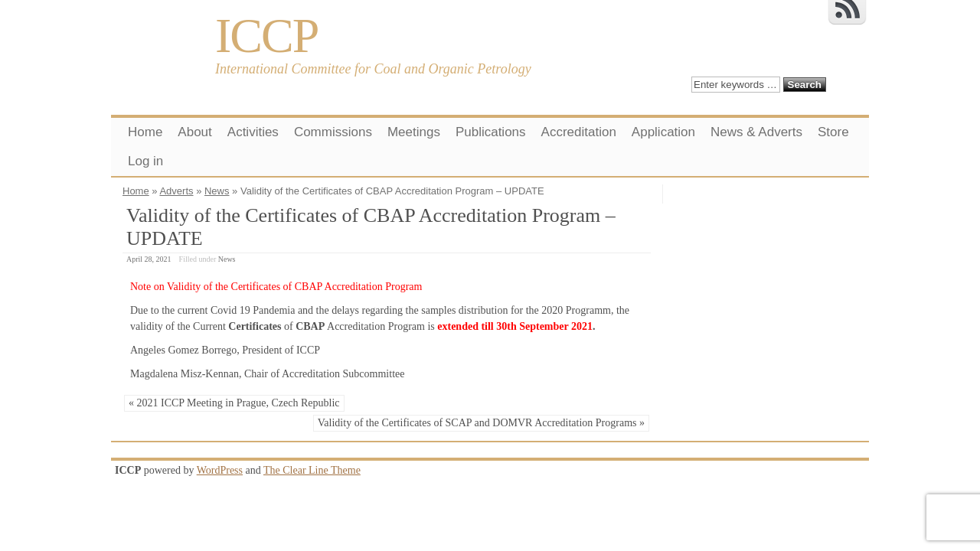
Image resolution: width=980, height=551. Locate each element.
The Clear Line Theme (312, 470)
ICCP (266, 36)
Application (663, 132)
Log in (145, 161)
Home (145, 132)
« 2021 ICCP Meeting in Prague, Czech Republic (234, 403)
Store (833, 132)
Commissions (333, 132)
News (217, 191)
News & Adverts (756, 132)
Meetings (414, 132)
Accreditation (579, 132)
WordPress (220, 470)
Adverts (176, 191)
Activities (253, 132)
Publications (491, 132)
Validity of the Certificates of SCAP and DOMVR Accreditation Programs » (481, 423)
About (194, 132)
